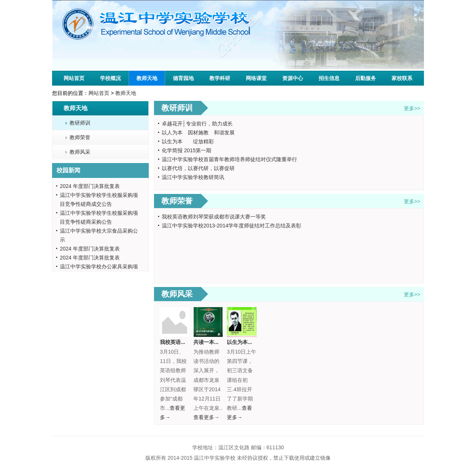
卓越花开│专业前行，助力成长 (197, 124)
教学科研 (220, 78)
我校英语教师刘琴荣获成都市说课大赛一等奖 (214, 217)
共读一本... (206, 342)
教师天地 (147, 78)
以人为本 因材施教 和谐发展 (198, 133)
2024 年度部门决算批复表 (90, 186)
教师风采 (80, 152)
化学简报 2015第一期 (186, 150)
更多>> (412, 108)
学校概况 (110, 78)
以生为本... (239, 342)
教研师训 (80, 123)
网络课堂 (256, 78)
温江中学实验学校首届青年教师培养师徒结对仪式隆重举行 (229, 159)
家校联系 (402, 78)
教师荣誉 (80, 137)
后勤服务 (366, 78)
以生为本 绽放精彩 (188, 141)
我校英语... (173, 342)
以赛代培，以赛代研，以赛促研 (198, 168)
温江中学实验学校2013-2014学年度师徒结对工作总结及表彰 (231, 226)
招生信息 (329, 78)
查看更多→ (206, 417)
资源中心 (293, 78)
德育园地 (183, 78)
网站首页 (74, 78)
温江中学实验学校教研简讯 (193, 177)
